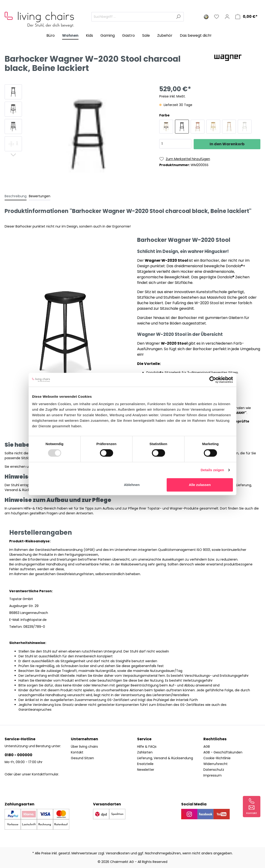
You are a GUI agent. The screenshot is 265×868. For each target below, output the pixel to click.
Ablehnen (132, 485)
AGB (207, 747)
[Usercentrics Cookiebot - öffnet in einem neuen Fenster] (213, 380)
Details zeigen (212, 470)
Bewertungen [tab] (40, 196)
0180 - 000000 (18, 755)
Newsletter (146, 770)
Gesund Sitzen (82, 758)
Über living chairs (84, 747)
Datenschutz (214, 770)
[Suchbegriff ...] (132, 17)
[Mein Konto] (227, 17)
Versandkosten (118, 853)
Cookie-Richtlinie (217, 758)
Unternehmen (84, 739)
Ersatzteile (145, 764)
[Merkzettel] (217, 17)
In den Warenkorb (227, 144)
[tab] (16, 196)
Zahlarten (145, 752)
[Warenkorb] (246, 17)
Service (144, 739)
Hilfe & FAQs (147, 747)
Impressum (212, 775)
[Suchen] (178, 17)
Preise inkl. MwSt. (172, 96)
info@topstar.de (34, 620)
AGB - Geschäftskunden (223, 752)
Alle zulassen (200, 485)
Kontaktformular (45, 774)
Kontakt (77, 752)
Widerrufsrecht (215, 764)
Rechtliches (215, 739)
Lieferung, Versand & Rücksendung (165, 758)
